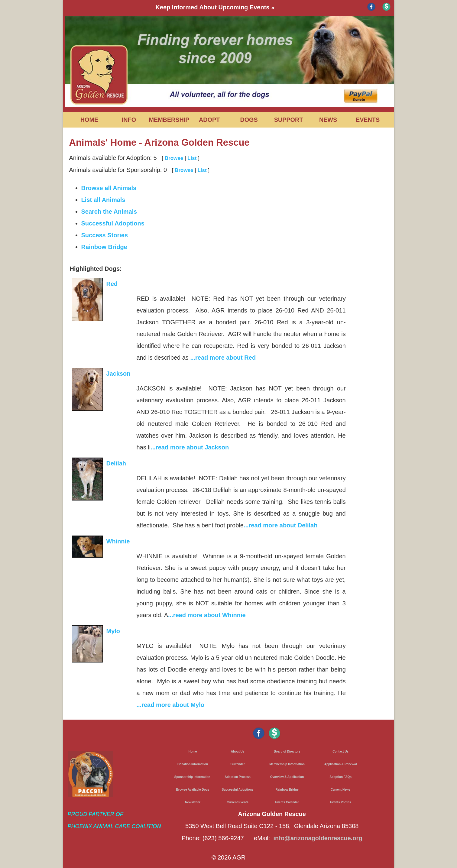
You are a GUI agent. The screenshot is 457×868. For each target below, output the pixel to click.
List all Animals (103, 200)
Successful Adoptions (113, 223)
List (192, 158)
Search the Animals (109, 212)
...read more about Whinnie (207, 615)
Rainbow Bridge (104, 247)
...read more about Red (223, 358)
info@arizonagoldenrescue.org (318, 838)
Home (193, 751)
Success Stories (105, 235)
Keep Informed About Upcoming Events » (215, 7)
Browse (174, 158)
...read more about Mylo (170, 705)
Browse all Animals (109, 188)
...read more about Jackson (190, 447)
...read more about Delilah (281, 525)
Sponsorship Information (192, 777)
